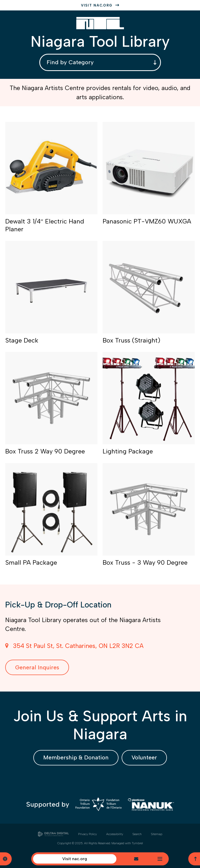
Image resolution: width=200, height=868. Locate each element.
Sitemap (157, 834)
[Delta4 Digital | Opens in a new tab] (53, 834)
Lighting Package (128, 451)
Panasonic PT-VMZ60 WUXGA (147, 221)
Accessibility (115, 834)
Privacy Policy (87, 834)
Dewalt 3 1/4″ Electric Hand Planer (45, 225)
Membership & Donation (76, 757)
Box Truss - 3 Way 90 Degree (145, 562)
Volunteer (144, 757)
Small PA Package (31, 562)
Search (137, 834)
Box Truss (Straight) (131, 340)
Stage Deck (22, 340)
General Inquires (37, 667)
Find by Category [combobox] (70, 62)
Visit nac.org (97, 5)
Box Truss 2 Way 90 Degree (45, 451)
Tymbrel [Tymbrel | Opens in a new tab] (137, 843)
